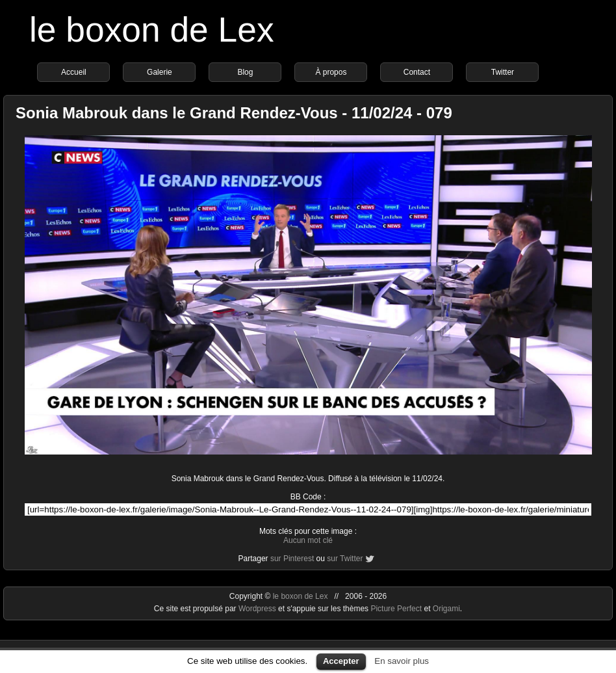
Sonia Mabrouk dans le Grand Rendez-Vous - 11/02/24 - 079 (234, 113)
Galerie (160, 72)
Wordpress (258, 609)
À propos (331, 72)
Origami (446, 609)
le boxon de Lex (152, 30)
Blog (245, 72)
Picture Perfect (396, 609)
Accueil (74, 72)
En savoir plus (402, 661)
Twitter (503, 72)
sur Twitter (345, 559)
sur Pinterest (292, 559)
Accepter (341, 661)
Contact (417, 72)
